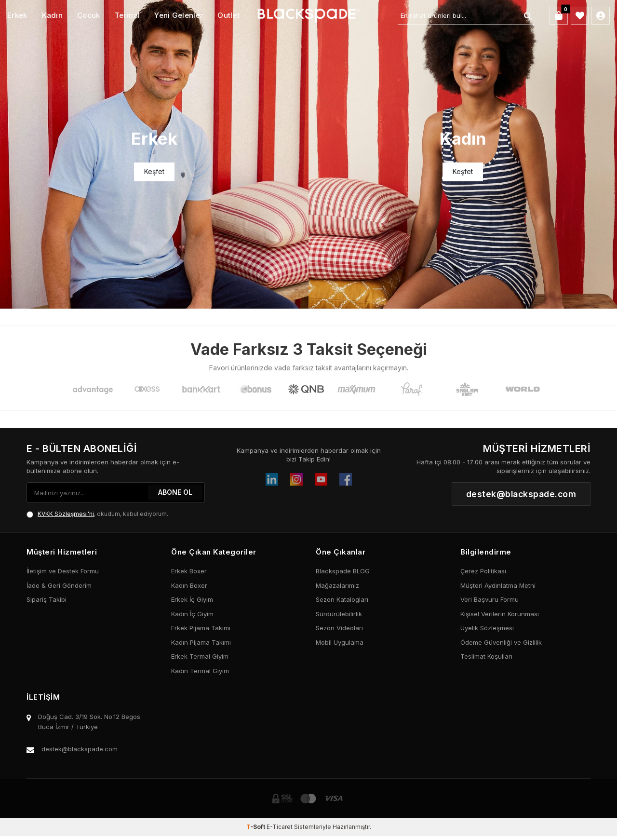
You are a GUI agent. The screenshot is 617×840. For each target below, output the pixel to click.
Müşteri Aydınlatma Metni (498, 585)
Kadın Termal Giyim (200, 671)
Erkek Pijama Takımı (201, 628)
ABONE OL (175, 492)
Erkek (17, 15)
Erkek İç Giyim (192, 599)
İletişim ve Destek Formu (63, 571)
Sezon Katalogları (342, 599)
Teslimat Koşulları (486, 656)
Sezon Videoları (339, 628)
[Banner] (154, 154)
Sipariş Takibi (47, 599)
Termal (127, 15)
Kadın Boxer (189, 585)
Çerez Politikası (483, 571)
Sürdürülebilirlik (339, 614)
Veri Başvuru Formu (490, 599)
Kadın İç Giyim (192, 614)
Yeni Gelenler (179, 15)
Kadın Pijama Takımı (201, 642)
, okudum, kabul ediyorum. (97, 514)
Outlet (228, 15)
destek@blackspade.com (80, 749)
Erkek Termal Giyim (200, 656)
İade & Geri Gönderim (59, 585)
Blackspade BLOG (343, 571)
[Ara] (527, 16)
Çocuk (89, 15)
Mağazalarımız (337, 585)
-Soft (256, 827)
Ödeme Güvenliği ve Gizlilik (501, 642)
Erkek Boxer (189, 571)
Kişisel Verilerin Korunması (500, 614)
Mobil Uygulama (340, 642)
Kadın (53, 15)
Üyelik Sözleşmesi (487, 628)
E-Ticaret (280, 827)
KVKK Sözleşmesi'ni (66, 514)
